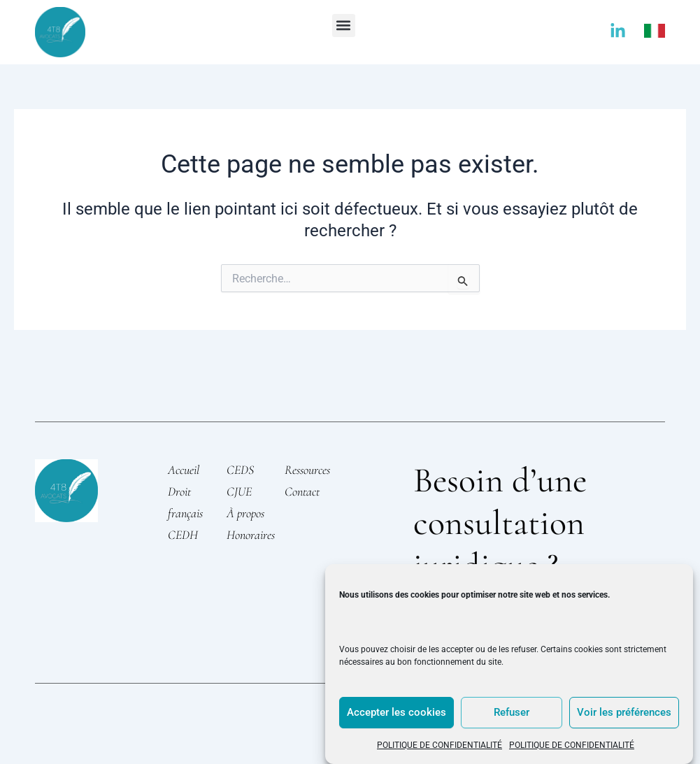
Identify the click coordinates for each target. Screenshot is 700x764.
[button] (344, 26)
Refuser (512, 712)
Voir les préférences (624, 712)
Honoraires (251, 535)
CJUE (239, 491)
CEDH (183, 535)
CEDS (240, 470)
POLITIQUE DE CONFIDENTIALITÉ (440, 745)
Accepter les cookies (397, 712)
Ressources (307, 470)
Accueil (184, 470)
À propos (245, 513)
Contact (302, 491)
